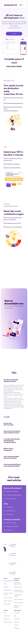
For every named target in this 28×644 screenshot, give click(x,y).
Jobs (5, 613)
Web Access (17, 628)
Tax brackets (9, 507)
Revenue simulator (11, 499)
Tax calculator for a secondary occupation (19, 591)
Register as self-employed (17, 606)
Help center (17, 622)
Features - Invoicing (8, 598)
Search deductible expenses (18, 596)
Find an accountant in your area (8, 594)
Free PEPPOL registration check (18, 583)
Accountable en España (13, 573)
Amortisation (9, 530)
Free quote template (18, 603)
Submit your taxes (11, 511)
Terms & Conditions (8, 622)
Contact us (16, 625)
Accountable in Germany (13, 554)
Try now (14, 34)
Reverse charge (10, 514)
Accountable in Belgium (13, 545)
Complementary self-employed (14, 495)
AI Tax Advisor (17, 613)
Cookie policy (7, 619)
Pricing (5, 584)
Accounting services (8, 590)
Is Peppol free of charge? (12, 526)
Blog (15, 616)
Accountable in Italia (13, 564)
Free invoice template (19, 599)
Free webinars (17, 619)
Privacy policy (7, 616)
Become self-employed (12, 491)
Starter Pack (6, 587)
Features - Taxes (7, 604)
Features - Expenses (8, 601)
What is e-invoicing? (11, 523)
